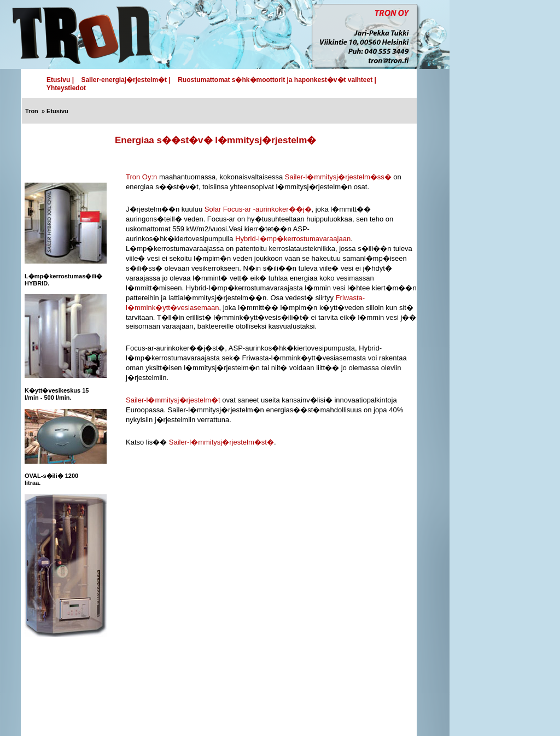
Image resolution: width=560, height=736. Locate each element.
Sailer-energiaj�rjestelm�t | (126, 80)
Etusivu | (60, 80)
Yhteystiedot (66, 88)
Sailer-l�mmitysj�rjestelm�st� (221, 442)
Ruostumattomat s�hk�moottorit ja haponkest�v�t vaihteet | (277, 80)
